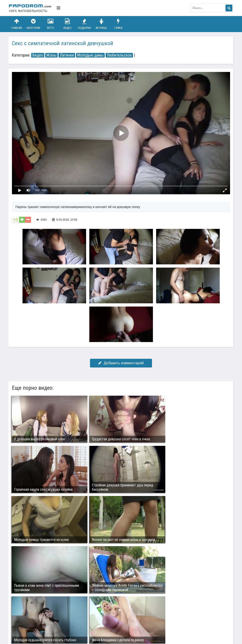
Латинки (67, 55)
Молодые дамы (90, 55)
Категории (34, 24)
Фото (51, 24)
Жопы (51, 55)
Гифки (118, 24)
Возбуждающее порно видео (90, 619)
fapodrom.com (31, 8)
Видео (68, 24)
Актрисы (101, 24)
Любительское (119, 55)
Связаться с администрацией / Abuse (36, 616)
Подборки (84, 24)
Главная (17, 24)
